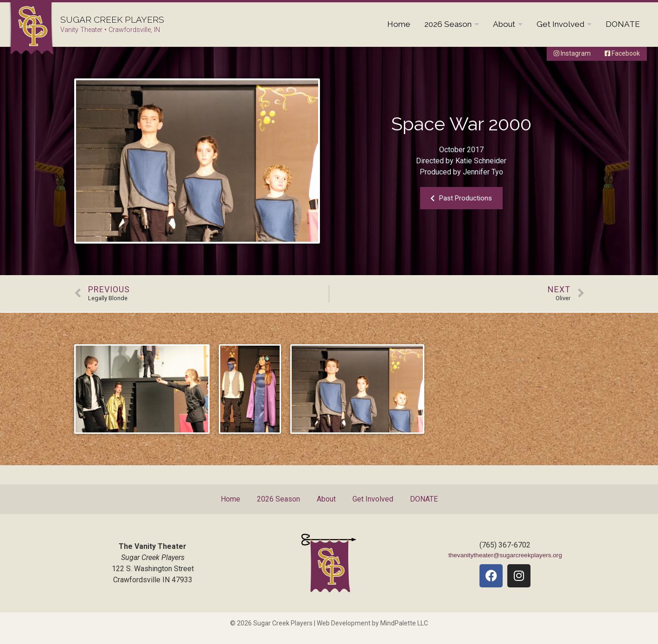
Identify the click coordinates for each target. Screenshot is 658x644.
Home (399, 24)
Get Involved (560, 24)
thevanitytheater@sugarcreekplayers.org (505, 555)
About (504, 24)
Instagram (572, 53)
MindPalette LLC (404, 623)
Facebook (622, 53)
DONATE (623, 24)
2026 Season (448, 24)
